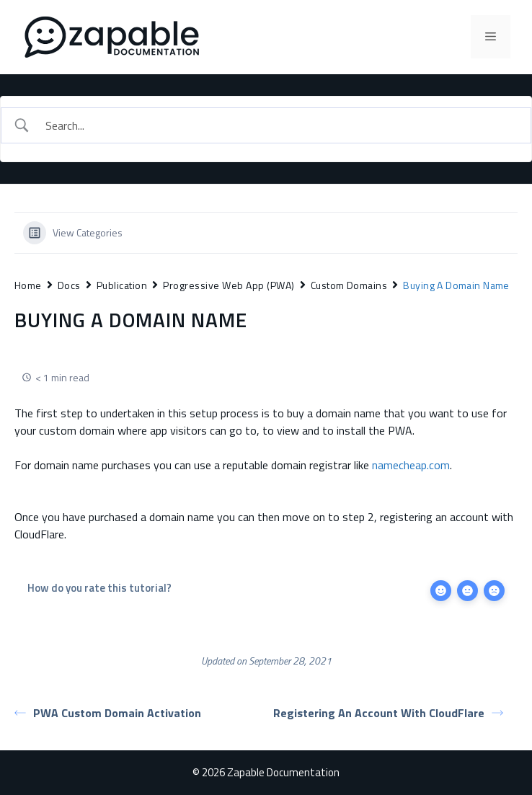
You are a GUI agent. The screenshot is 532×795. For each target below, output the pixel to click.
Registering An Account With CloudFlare (388, 713)
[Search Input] (279, 125)
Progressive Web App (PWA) (229, 285)
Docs (69, 285)
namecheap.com (411, 465)
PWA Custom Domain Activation (108, 713)
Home (28, 285)
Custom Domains (349, 285)
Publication (122, 285)
